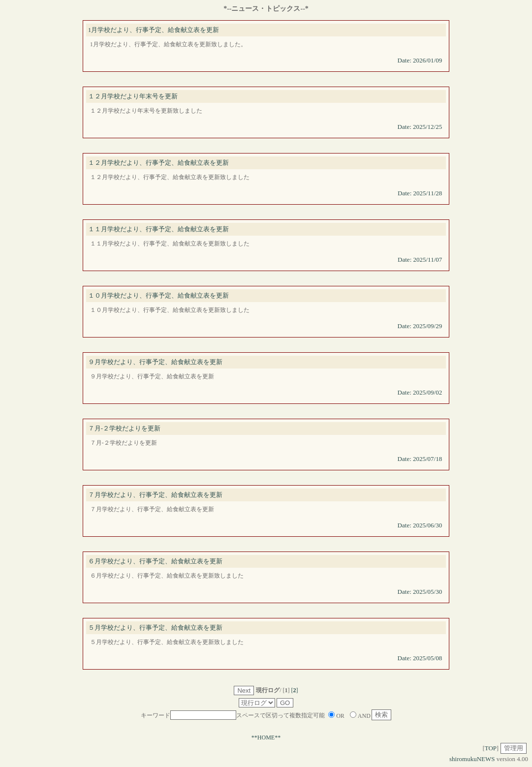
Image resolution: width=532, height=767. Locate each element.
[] (295, 690)
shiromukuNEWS (472, 759)
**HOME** (266, 737)
